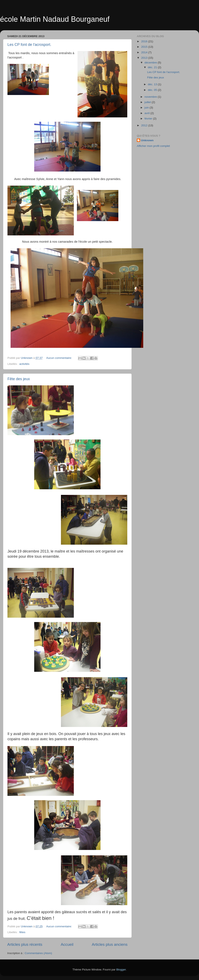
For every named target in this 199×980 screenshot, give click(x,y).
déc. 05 (153, 90)
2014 (145, 52)
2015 (145, 47)
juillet (148, 102)
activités (24, 364)
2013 (145, 58)
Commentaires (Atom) (38, 953)
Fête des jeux (19, 379)
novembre (151, 97)
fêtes (22, 932)
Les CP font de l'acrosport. (29, 45)
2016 (145, 41)
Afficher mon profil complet (153, 146)
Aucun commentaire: (59, 358)
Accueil (67, 944)
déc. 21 (153, 67)
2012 (145, 125)
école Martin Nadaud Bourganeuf (55, 19)
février (149, 119)
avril (147, 113)
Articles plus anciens (110, 944)
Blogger (121, 970)
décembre (151, 63)
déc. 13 (153, 84)
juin (147, 108)
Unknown (147, 140)
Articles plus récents (25, 944)
